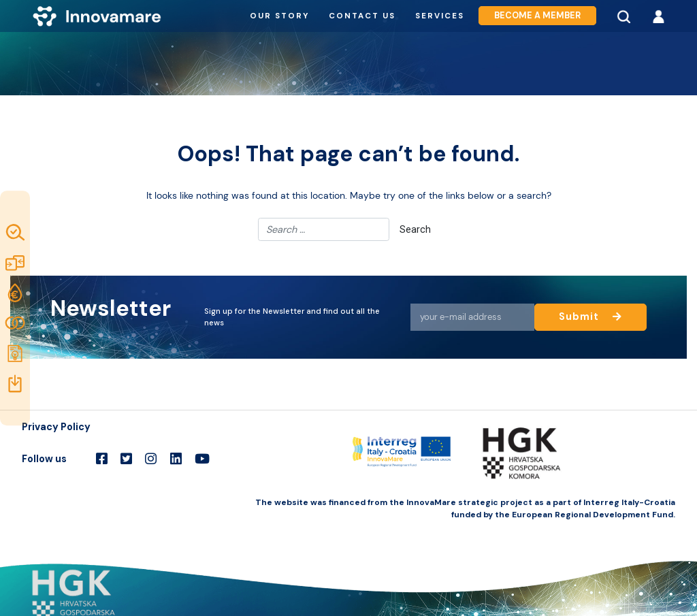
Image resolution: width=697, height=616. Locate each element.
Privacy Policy (56, 427)
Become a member (537, 16)
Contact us (362, 16)
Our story (279, 16)
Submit (591, 317)
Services (440, 16)
